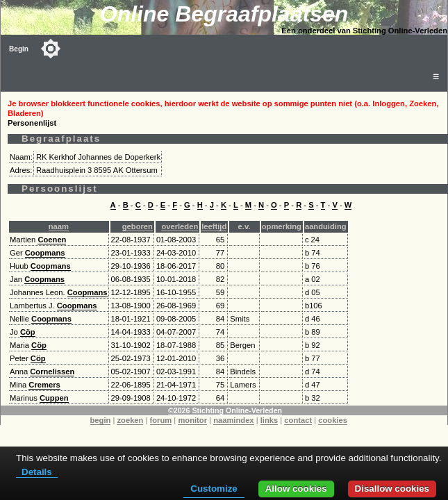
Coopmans (45, 253)
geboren (138, 226)
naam (59, 226)
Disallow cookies (392, 489)
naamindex (233, 420)
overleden (180, 226)
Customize (214, 489)
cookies (333, 420)
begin (101, 420)
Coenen (52, 240)
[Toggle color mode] (51, 49)
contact (298, 420)
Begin (19, 49)
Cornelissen (52, 372)
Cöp (28, 332)
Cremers (44, 385)
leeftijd (214, 226)
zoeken (130, 420)
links (269, 420)
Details (37, 472)
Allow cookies (296, 489)
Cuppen (54, 398)
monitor (192, 420)
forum (161, 420)
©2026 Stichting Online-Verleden (225, 410)
